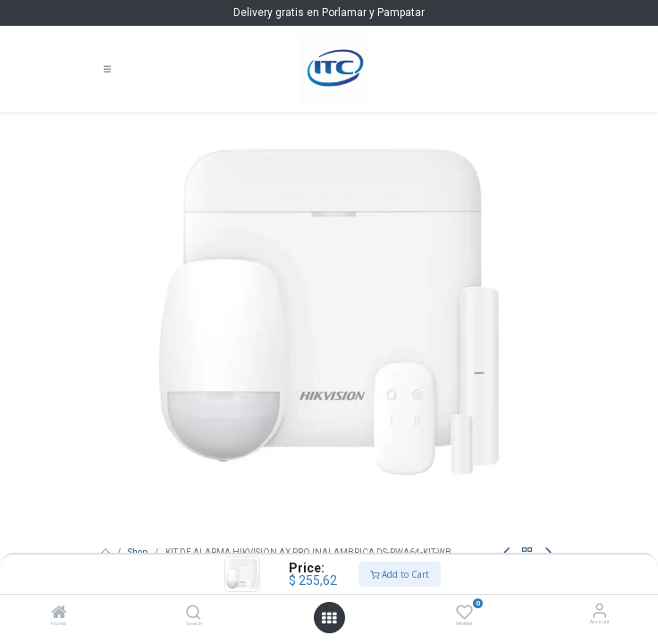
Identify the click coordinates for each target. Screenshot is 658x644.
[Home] (59, 615)
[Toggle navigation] (107, 69)
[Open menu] (329, 618)
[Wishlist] (464, 611)
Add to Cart (400, 574)
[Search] (194, 615)
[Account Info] (599, 610)
